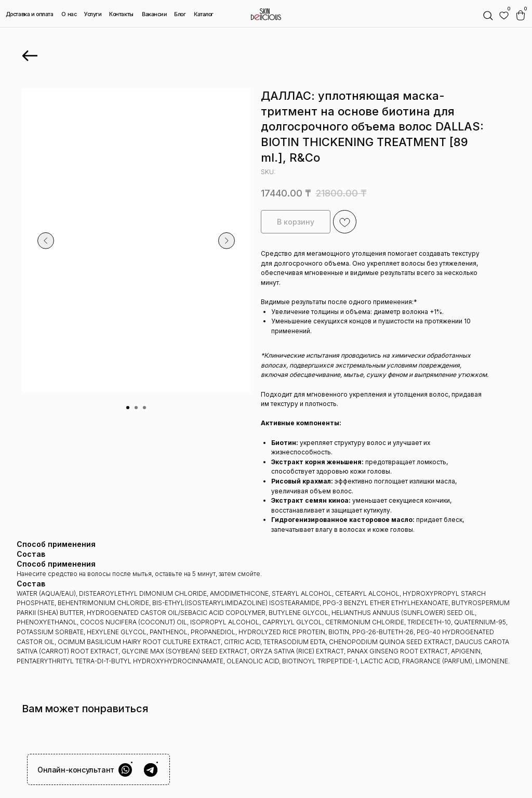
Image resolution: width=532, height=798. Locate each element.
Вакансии (155, 15)
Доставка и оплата (30, 14)
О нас (69, 14)
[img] (504, 16)
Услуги (93, 14)
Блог (180, 14)
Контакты (121, 14)
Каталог (204, 15)
